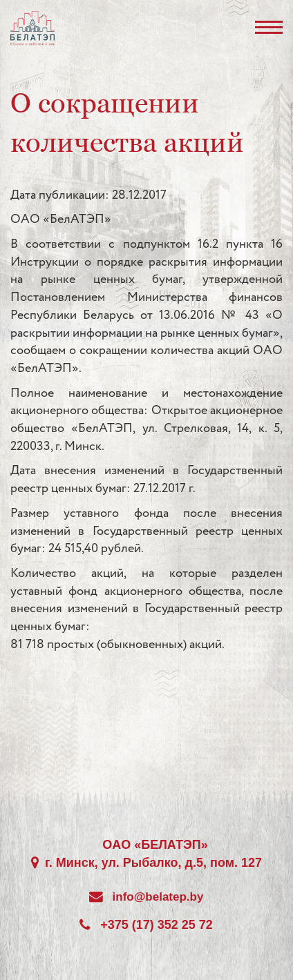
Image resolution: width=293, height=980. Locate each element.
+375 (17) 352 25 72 (157, 925)
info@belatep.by (158, 897)
